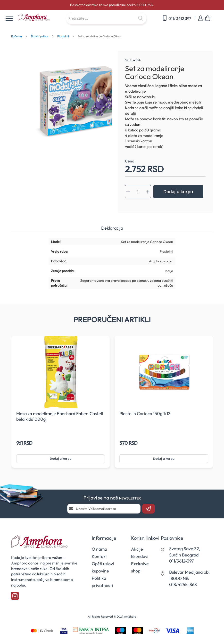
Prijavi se (201, 18)
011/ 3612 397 (177, 18)
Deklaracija (112, 228)
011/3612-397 (181, 561)
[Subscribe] (149, 509)
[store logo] (39, 17)
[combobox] (106, 18)
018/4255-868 (183, 584)
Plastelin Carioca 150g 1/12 (145, 414)
